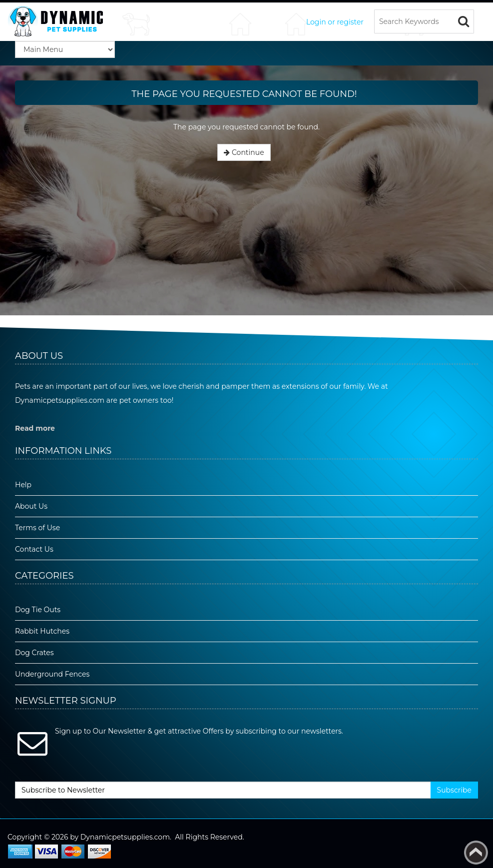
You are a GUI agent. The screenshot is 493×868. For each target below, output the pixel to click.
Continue (244, 152)
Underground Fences (52, 674)
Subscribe (454, 790)
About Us (31, 506)
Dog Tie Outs (38, 610)
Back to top (476, 853)
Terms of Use (37, 528)
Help (23, 485)
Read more (35, 428)
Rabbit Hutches (42, 631)
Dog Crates (34, 653)
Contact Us (34, 549)
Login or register (335, 22)
